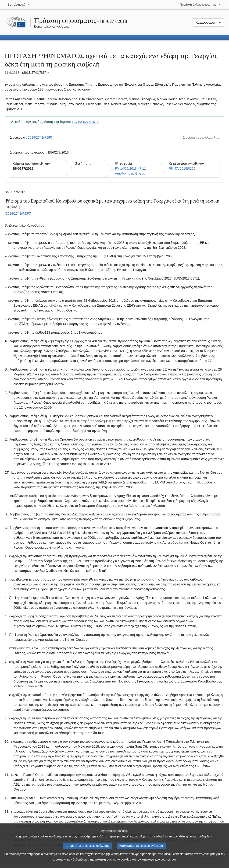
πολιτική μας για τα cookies (113, 863)
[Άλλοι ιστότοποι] (201, 5)
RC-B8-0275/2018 (85, 122)
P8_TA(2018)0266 (182, 168)
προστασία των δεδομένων (70, 863)
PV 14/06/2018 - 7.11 (130, 168)
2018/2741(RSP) (40, 137)
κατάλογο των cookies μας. (159, 863)
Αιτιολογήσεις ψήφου (130, 173)
